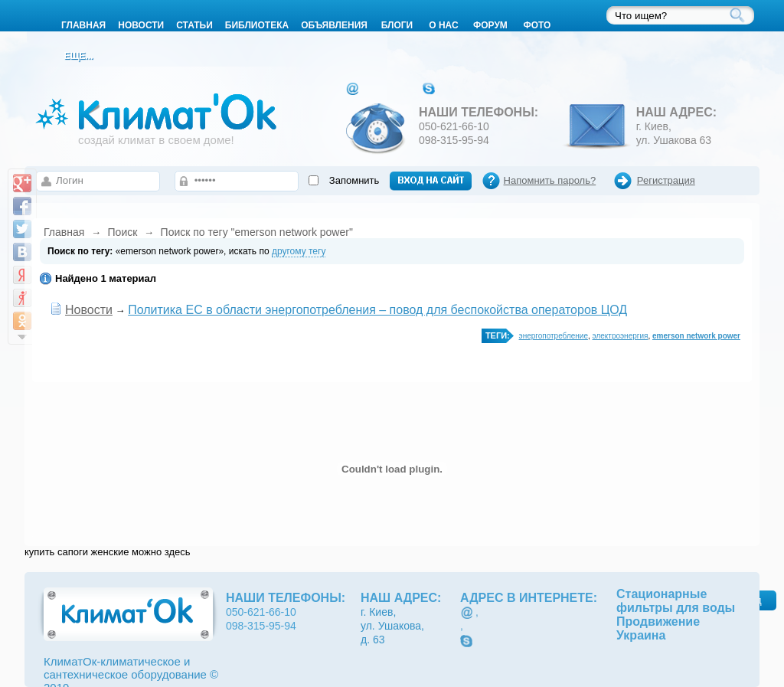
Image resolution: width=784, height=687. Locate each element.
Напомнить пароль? (550, 180)
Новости (141, 25)
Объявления (334, 25)
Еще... (78, 56)
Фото (537, 25)
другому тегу (299, 251)
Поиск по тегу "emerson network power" (257, 232)
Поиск (123, 232)
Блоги (397, 25)
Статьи (194, 25)
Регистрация (666, 180)
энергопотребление (554, 336)
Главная (64, 232)
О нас (443, 25)
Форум (490, 25)
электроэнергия (621, 336)
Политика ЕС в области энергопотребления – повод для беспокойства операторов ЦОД (377, 310)
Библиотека (257, 25)
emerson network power (696, 336)
